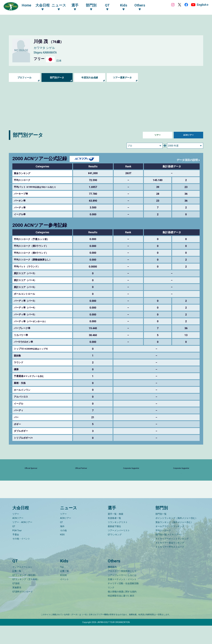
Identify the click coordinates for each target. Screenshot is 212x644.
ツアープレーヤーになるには (122, 594)
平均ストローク (163, 549)
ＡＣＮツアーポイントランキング (172, 557)
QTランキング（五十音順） (26, 598)
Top (62, 585)
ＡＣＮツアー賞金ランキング (170, 561)
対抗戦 (63, 594)
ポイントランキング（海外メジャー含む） (176, 536)
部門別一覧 (161, 532)
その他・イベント (21, 557)
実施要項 (17, 606)
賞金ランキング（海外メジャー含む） (174, 541)
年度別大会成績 (90, 78)
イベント (64, 598)
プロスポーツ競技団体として (122, 589)
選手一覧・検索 (115, 532)
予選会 (16, 553)
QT (14, 545)
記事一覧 (17, 589)
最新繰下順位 (114, 545)
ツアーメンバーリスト (119, 549)
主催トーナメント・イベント (122, 598)
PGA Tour (17, 549)
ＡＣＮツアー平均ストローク (170, 565)
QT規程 (16, 602)
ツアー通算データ (122, 78)
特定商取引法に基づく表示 (121, 614)
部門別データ (57, 78)
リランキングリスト (118, 541)
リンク (111, 606)
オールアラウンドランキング (170, 545)
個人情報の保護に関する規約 (122, 610)
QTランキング (115, 553)
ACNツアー (189, 135)
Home (29, 6)
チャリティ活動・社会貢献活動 (123, 602)
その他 (63, 549)
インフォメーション (22, 585)
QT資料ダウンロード (23, 610)
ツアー (158, 135)
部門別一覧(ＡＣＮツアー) (168, 553)
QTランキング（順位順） (25, 594)
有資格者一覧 (114, 536)
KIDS (62, 553)
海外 (62, 545)
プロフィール (24, 78)
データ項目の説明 (186, 160)
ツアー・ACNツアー (22, 541)
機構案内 (112, 585)
